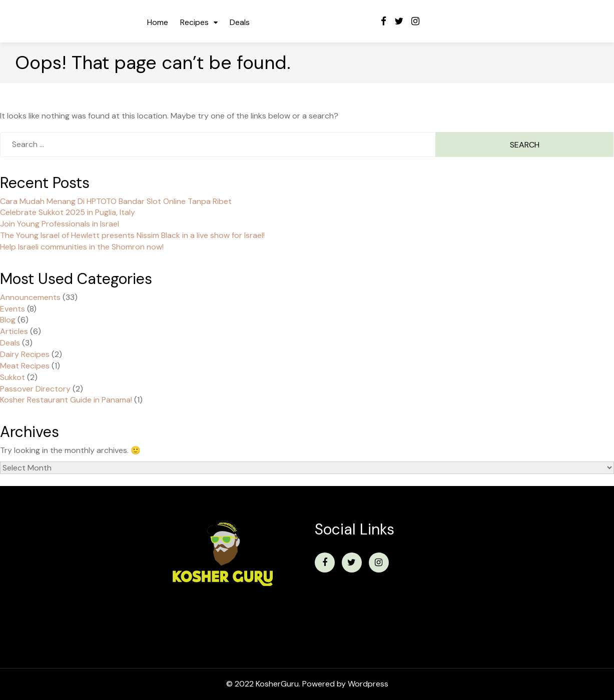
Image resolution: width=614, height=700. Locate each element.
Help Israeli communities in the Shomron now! (82, 247)
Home (158, 22)
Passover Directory (35, 389)
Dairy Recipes (25, 354)
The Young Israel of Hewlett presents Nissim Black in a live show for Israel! (132, 235)
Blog (8, 320)
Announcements (30, 297)
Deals (240, 22)
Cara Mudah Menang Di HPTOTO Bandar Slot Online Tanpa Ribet (116, 201)
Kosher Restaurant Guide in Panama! (66, 400)
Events (13, 309)
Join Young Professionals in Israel (60, 224)
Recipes (194, 22)
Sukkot (13, 377)
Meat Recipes (25, 366)
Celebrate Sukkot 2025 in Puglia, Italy (68, 212)
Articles (14, 331)
